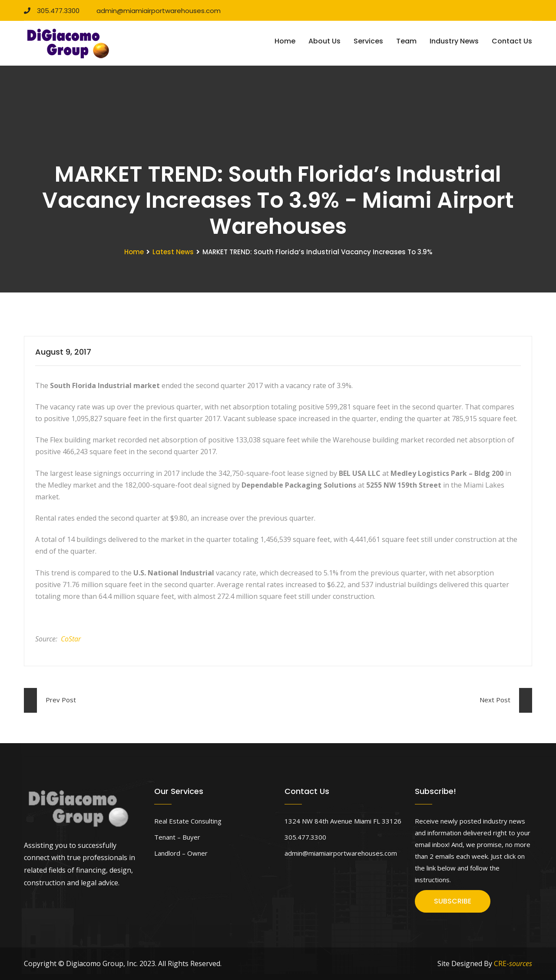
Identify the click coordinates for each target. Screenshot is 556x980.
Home (285, 41)
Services (368, 41)
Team (406, 41)
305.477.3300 (52, 11)
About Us (324, 41)
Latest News (173, 252)
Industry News (454, 41)
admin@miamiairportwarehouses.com (155, 11)
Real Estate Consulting (188, 821)
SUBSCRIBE (453, 901)
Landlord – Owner (181, 853)
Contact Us (512, 41)
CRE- (513, 963)
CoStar (71, 639)
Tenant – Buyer (177, 837)
